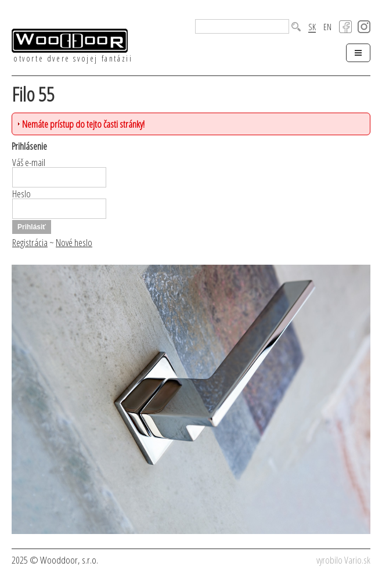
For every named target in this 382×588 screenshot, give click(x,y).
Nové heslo (74, 242)
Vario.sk (357, 560)
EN (327, 27)
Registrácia (30, 242)
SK (312, 27)
